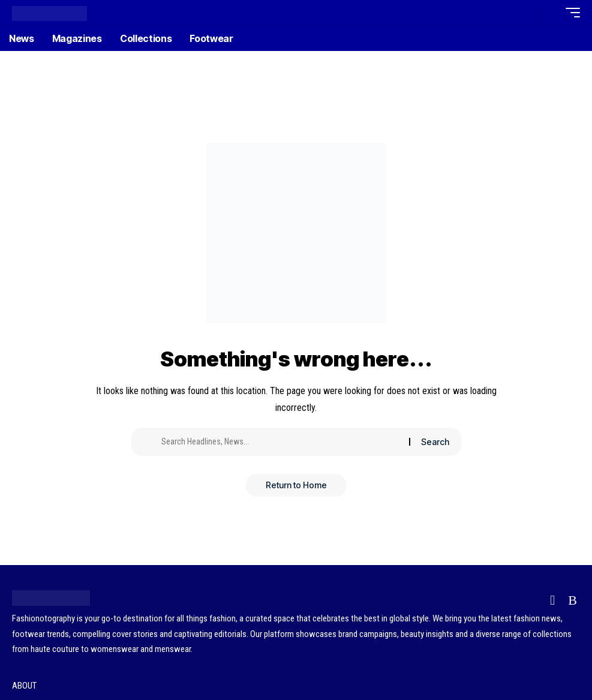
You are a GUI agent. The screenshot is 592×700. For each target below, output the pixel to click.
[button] (525, 13)
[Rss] (573, 600)
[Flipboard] (552, 600)
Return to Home (296, 486)
